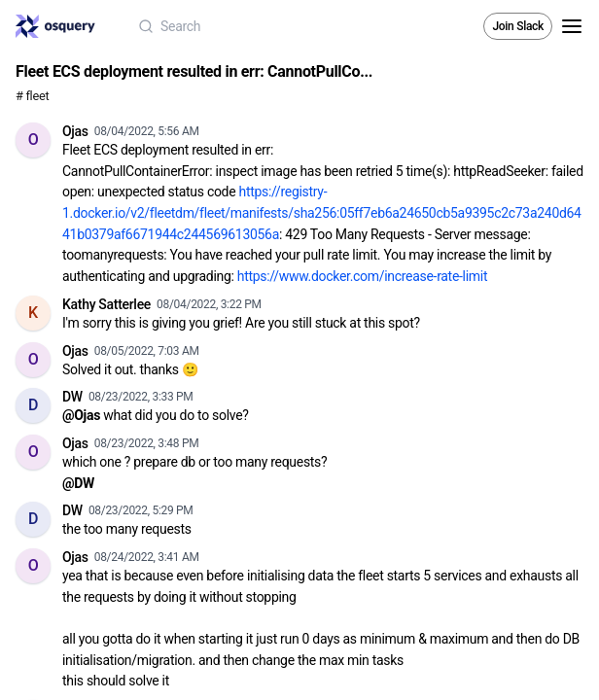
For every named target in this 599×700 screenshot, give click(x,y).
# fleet (32, 96)
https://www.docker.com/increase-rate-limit (362, 276)
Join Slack (518, 26)
